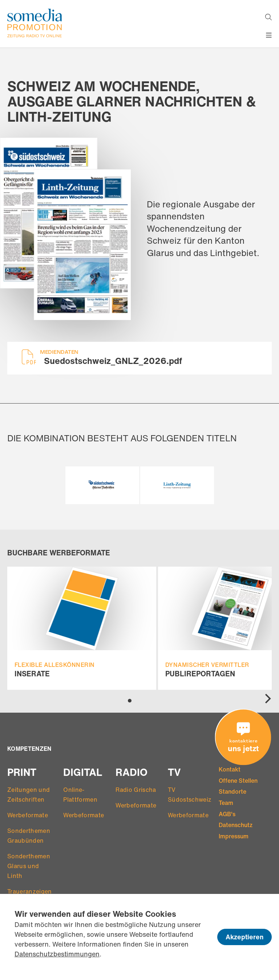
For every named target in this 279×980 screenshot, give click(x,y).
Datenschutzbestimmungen (57, 954)
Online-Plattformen (80, 795)
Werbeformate (28, 815)
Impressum (234, 836)
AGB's (227, 814)
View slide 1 (130, 701)
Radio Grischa (136, 790)
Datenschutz (236, 825)
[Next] (267, 699)
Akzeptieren (244, 937)
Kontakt (230, 769)
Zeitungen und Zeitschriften (29, 795)
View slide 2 (136, 700)
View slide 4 (149, 700)
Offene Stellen (238, 781)
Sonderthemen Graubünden (29, 836)
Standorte (232, 791)
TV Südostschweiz (190, 795)
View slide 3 (143, 700)
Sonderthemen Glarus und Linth (29, 866)
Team (226, 803)
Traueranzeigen (29, 891)
